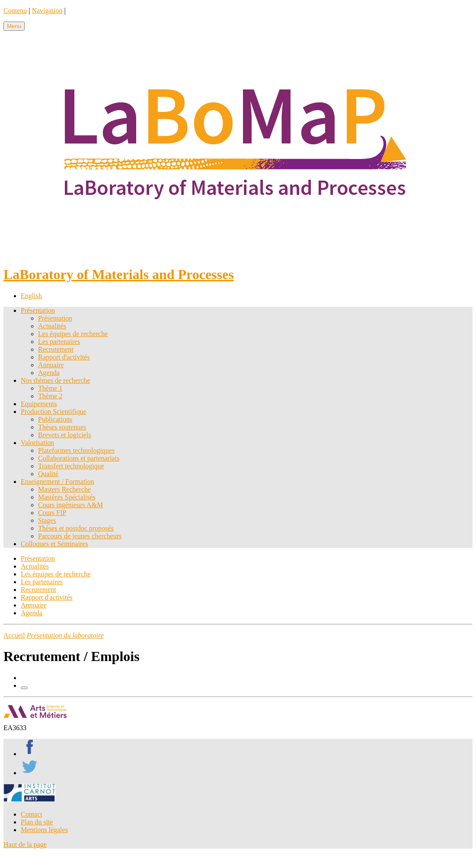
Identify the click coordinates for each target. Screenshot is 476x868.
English (31, 296)
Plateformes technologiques (76, 450)
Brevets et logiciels (65, 435)
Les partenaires (59, 342)
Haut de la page (25, 844)
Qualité (48, 474)
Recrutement (56, 349)
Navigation (47, 11)
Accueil (14, 635)
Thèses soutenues (62, 427)
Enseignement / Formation (58, 482)
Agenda (49, 373)
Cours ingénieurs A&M (70, 505)
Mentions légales (44, 830)
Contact (32, 814)
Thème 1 (50, 388)
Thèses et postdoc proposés (76, 528)
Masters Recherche (64, 489)
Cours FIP (52, 513)
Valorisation (37, 443)
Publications (55, 419)
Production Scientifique (54, 412)
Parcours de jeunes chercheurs (80, 536)
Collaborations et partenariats (79, 458)
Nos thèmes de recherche (55, 380)
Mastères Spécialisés (67, 497)
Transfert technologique (71, 466)
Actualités (52, 326)
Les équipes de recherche (73, 334)
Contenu (15, 11)
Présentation (38, 310)
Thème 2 (50, 396)
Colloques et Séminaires (54, 544)
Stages (47, 520)
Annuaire (51, 365)
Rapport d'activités (64, 357)
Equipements (39, 404)
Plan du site (37, 822)
